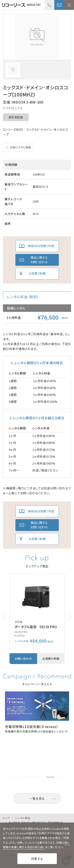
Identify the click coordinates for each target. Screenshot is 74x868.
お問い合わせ (59, 5)
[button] (70, 617)
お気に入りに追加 (21, 147)
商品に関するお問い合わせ (39, 260)
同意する (37, 859)
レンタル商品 (23, 818)
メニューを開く (69, 5)
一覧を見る (37, 798)
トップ (6, 818)
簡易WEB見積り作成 (41, 246)
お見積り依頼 (37, 273)
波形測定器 (16, 117)
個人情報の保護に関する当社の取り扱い (36, 845)
